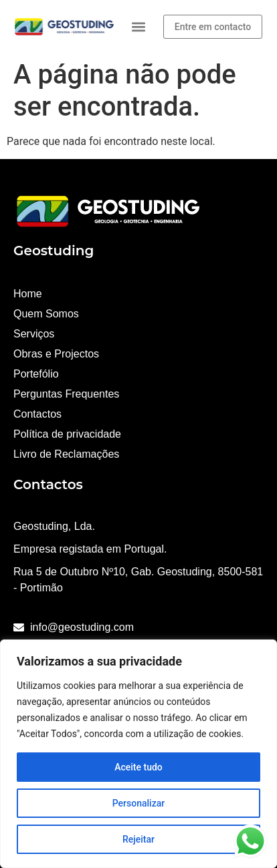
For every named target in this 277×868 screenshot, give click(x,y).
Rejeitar (138, 839)
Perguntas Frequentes (66, 394)
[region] (138, 754)
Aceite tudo (138, 767)
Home (28, 294)
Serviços (34, 334)
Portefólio (36, 374)
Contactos (37, 414)
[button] (139, 27)
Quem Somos (46, 314)
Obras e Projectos (56, 354)
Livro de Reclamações (66, 454)
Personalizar (138, 803)
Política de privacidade (67, 434)
